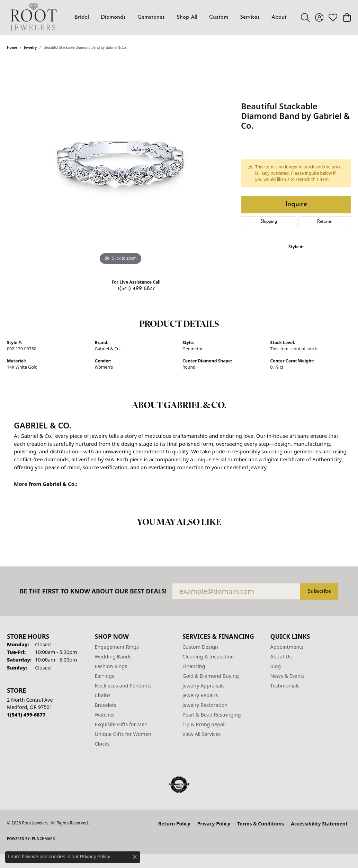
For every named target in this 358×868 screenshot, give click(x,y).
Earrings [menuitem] (105, 676)
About (279, 17)
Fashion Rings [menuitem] (111, 666)
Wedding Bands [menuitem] (113, 657)
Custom (219, 17)
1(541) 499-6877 (136, 289)
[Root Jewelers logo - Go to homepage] (34, 17)
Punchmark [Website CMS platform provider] (43, 839)
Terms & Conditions (261, 824)
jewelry (30, 47)
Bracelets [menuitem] (106, 705)
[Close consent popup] (135, 857)
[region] (120, 163)
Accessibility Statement (319, 824)
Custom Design (200, 647)
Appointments (287, 647)
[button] (305, 17)
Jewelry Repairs (200, 695)
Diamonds (113, 17)
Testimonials (285, 686)
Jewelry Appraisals (204, 686)
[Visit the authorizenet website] (179, 785)
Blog (276, 666)
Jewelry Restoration (205, 705)
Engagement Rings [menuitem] (117, 647)
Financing (194, 666)
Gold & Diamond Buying (211, 676)
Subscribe (319, 591)
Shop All (187, 17)
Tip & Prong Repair (204, 724)
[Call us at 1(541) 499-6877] (26, 715)
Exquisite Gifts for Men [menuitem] (121, 724)
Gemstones (151, 17)
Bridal (82, 17)
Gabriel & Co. (108, 349)
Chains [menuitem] (103, 695)
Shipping (269, 222)
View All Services (202, 734)
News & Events (288, 676)
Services (250, 17)
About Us (281, 657)
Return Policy (174, 824)
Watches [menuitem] (105, 715)
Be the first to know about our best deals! (93, 591)
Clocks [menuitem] (102, 744)
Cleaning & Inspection (208, 657)
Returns (324, 222)
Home (12, 47)
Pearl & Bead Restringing (212, 715)
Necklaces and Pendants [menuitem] (123, 686)
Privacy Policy (214, 824)
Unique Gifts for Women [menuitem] (123, 734)
